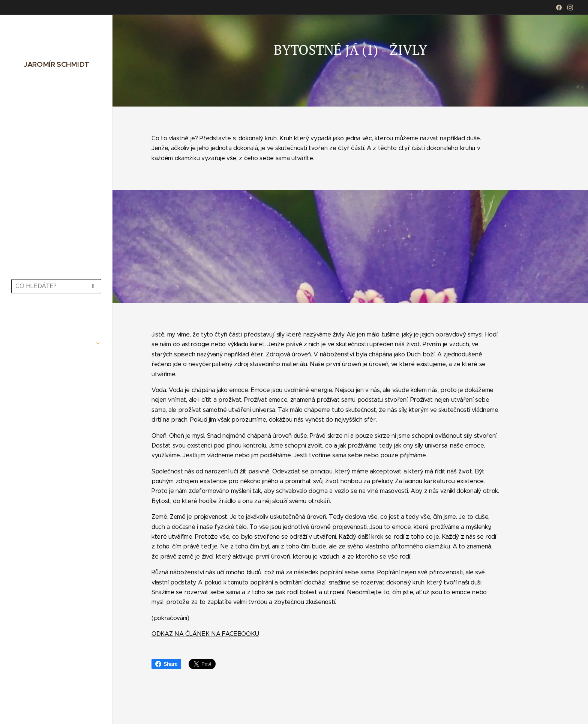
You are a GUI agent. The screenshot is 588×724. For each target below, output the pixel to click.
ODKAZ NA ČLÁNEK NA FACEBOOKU (205, 634)
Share (166, 664)
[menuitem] (56, 321)
